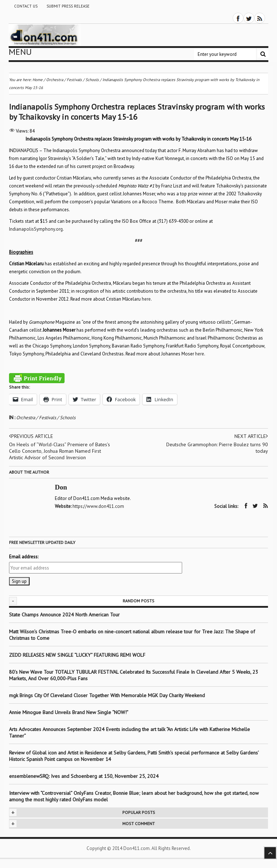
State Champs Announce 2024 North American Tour (64, 615)
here (146, 299)
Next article (251, 436)
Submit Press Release (68, 6)
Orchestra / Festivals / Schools (46, 418)
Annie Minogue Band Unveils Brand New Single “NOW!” (69, 712)
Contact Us (26, 6)
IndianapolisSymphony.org (36, 229)
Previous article (31, 436)
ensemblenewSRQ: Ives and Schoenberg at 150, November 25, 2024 (84, 776)
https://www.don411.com (98, 506)
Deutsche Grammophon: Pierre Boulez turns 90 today (217, 448)
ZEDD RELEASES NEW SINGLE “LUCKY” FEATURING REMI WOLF (77, 655)
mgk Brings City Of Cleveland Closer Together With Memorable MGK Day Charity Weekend (107, 695)
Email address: (24, 557)
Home (38, 80)
